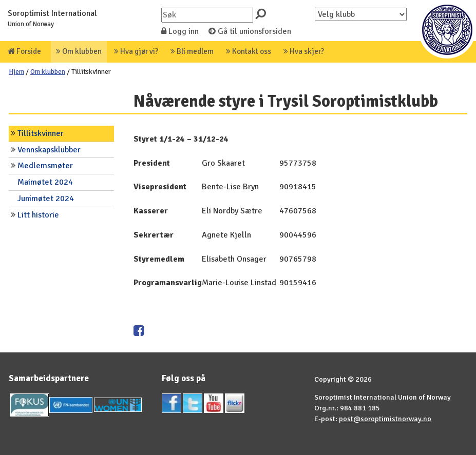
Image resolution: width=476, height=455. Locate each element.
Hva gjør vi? (136, 51)
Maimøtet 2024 (45, 182)
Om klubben (79, 51)
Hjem (16, 72)
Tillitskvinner (41, 133)
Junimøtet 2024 (46, 199)
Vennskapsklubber (49, 150)
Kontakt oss (249, 51)
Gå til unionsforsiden (250, 31)
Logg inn (180, 31)
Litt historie (38, 215)
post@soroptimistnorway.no (385, 419)
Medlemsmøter (45, 166)
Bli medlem (192, 51)
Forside (24, 51)
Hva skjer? (304, 51)
